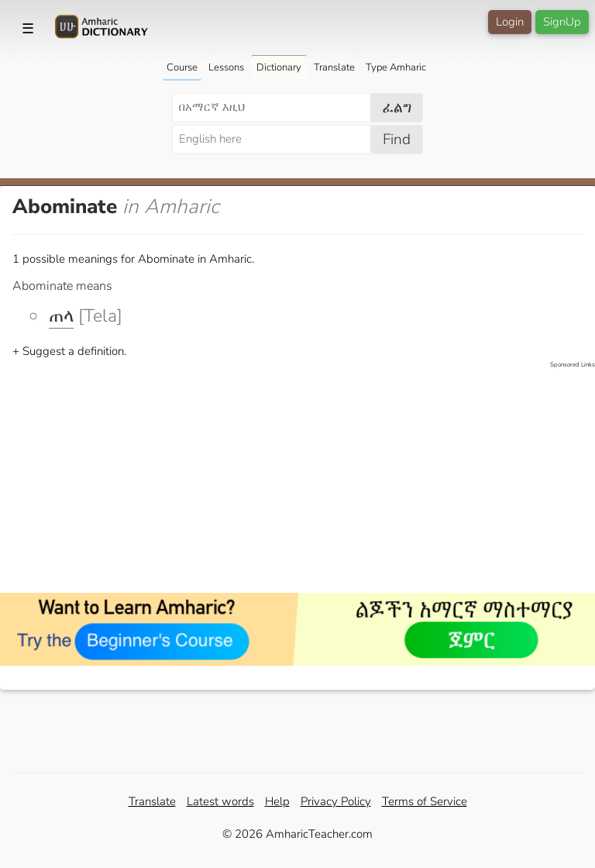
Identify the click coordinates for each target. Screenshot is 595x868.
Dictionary (279, 67)
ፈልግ (397, 108)
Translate (334, 67)
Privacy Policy (336, 801)
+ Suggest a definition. (69, 351)
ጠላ (61, 316)
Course (182, 67)
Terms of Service (425, 801)
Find (397, 139)
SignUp (562, 22)
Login (510, 22)
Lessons (226, 67)
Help (277, 801)
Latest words (220, 801)
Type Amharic (396, 67)
